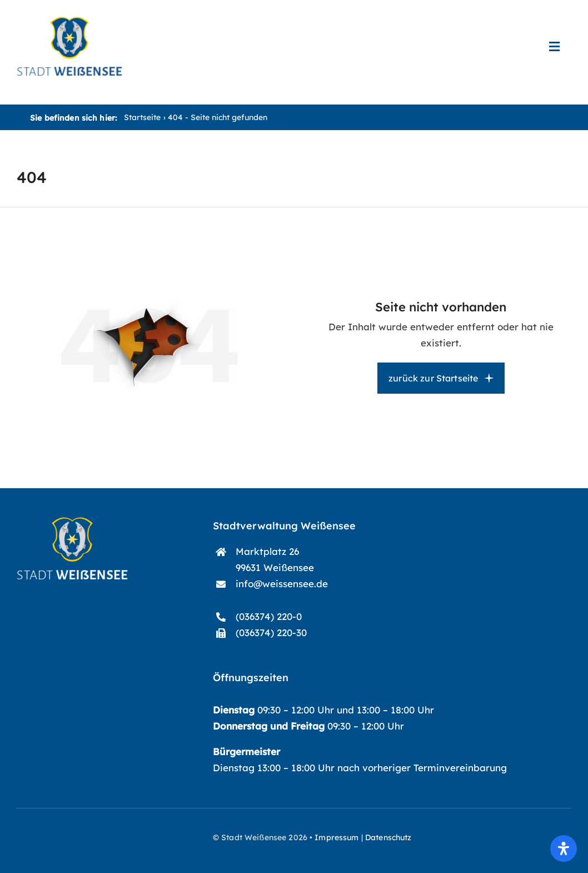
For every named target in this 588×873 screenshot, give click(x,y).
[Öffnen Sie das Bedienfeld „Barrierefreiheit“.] (564, 849)
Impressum (337, 837)
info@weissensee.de (282, 584)
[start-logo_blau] (69, 21)
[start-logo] (72, 522)
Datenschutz (388, 837)
